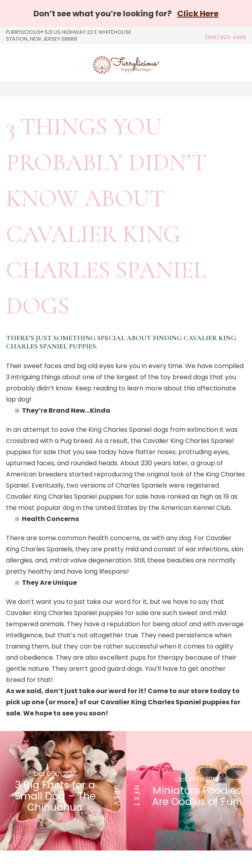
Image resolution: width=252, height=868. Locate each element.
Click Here (198, 14)
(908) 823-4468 (225, 37)
